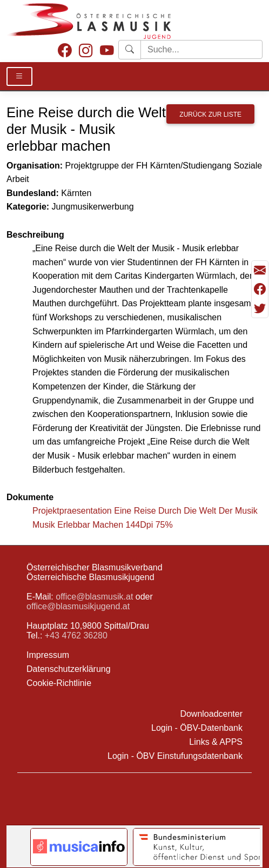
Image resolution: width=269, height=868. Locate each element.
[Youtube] (107, 51)
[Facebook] (65, 51)
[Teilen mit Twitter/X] (260, 308)
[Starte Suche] (201, 49)
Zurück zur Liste (210, 115)
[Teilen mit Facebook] (260, 289)
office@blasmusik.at (94, 597)
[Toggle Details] (19, 76)
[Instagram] (86, 51)
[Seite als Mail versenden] (260, 270)
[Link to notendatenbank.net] (79, 847)
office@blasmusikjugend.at (78, 606)
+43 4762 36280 (76, 635)
